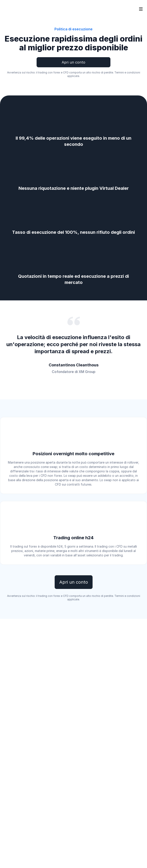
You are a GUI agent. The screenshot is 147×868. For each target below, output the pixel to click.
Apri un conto (73, 62)
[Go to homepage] (11, 9)
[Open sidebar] (141, 9)
